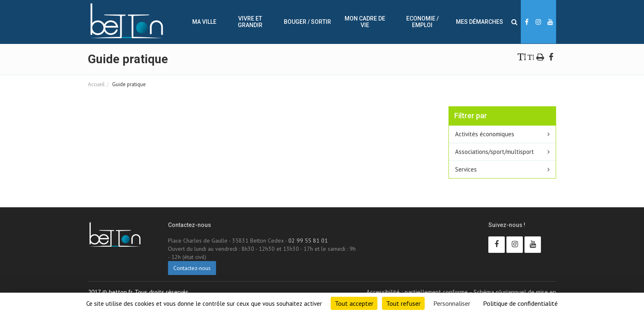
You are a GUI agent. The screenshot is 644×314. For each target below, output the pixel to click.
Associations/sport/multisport (494, 152)
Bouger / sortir (307, 22)
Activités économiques (485, 134)
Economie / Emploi (422, 22)
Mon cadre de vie (365, 22)
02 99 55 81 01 (308, 241)
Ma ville (204, 22)
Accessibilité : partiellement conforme (417, 292)
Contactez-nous (192, 268)
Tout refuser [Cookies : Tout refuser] (403, 303)
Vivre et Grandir (250, 22)
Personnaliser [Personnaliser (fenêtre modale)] (452, 303)
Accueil (96, 84)
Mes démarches (480, 22)
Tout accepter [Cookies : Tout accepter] (354, 303)
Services (466, 169)
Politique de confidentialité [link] (520, 303)
